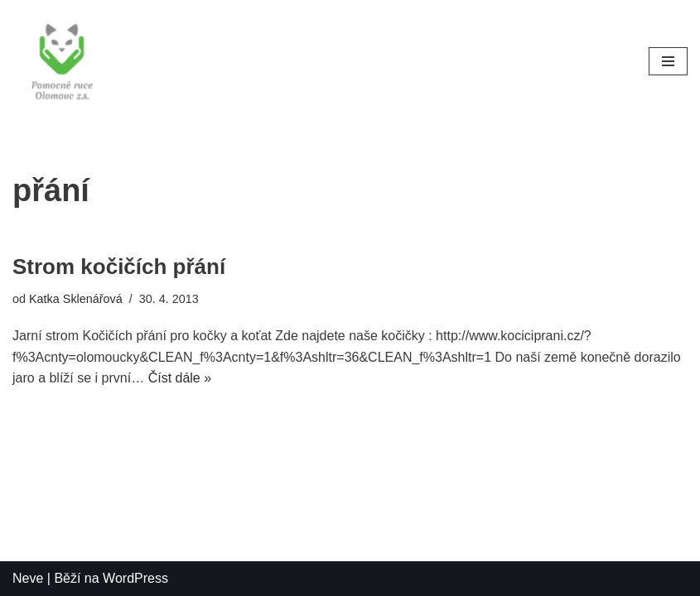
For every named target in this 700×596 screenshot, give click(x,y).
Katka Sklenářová (76, 299)
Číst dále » (180, 378)
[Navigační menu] (668, 61)
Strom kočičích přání (119, 267)
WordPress (135, 578)
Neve (28, 578)
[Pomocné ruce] (62, 61)
